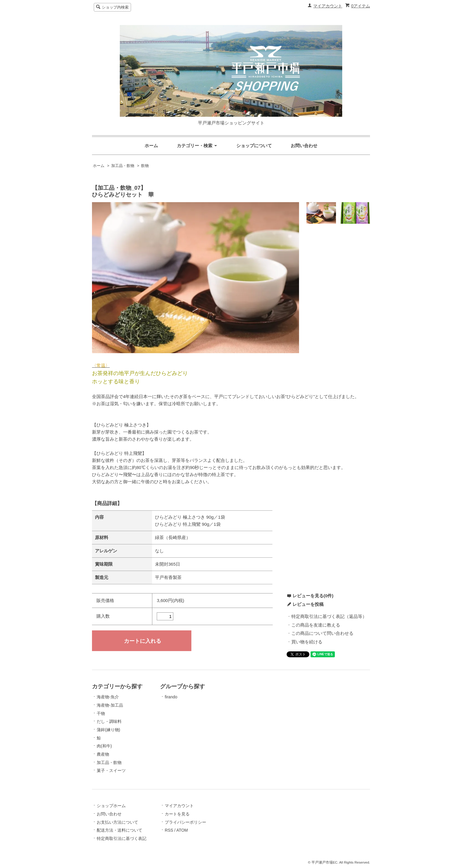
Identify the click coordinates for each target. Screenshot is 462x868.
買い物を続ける (307, 642)
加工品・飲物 (123, 166)
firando (171, 697)
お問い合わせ (304, 146)
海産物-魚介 (108, 697)
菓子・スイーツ (111, 770)
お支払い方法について (117, 822)
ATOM (182, 830)
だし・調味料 (109, 721)
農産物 (103, 754)
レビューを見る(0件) (313, 596)
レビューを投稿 (308, 604)
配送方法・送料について (119, 830)
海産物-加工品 (110, 705)
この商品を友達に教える (316, 625)
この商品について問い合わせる (322, 633)
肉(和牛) (104, 746)
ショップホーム (111, 806)
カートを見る (177, 814)
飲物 (145, 166)
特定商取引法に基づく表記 (122, 838)
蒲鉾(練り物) (108, 730)
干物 (101, 713)
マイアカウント (328, 6)
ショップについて (254, 146)
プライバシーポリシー (185, 822)
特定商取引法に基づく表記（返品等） (329, 616)
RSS (169, 830)
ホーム (151, 146)
